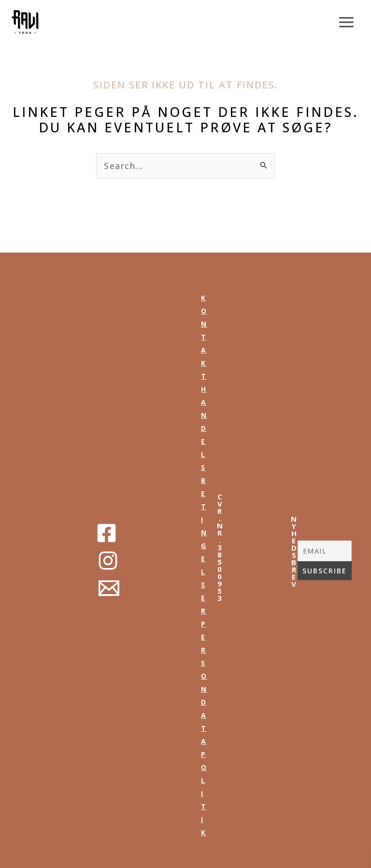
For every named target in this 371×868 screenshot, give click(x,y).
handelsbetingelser (204, 500)
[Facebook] (107, 533)
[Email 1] (109, 588)
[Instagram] (108, 561)
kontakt (204, 337)
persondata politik (204, 728)
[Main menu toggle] (347, 22)
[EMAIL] (325, 551)
